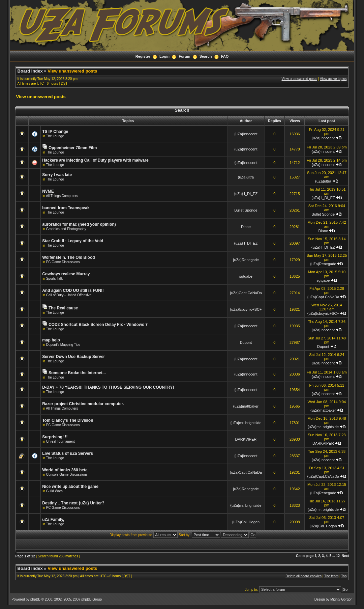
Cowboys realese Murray (66, 274)
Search (206, 56)
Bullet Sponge (246, 210)
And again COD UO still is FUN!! (73, 290)
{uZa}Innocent (246, 134)
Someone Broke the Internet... (77, 373)
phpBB (35, 599)
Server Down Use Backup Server (73, 357)
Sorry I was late (57, 175)
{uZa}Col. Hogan (246, 522)
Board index (30, 71)
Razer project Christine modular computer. (83, 404)
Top (344, 576)
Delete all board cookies (304, 576)
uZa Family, (53, 520)
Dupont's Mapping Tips (63, 345)
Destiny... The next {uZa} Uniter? (73, 503)
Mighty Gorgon (341, 599)
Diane (246, 227)
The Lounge (55, 136)
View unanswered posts (72, 71)
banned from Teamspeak (66, 208)
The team (331, 576)
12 (338, 556)
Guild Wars (54, 491)
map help (51, 340)
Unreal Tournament (60, 441)
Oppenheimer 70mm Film (73, 148)
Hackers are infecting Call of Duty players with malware (95, 160)
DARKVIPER (246, 439)
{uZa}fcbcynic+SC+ (246, 309)
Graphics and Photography (66, 229)
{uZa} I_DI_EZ (246, 194)
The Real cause (63, 308)
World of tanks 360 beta (65, 470)
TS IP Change (55, 132)
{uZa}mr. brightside (246, 423)
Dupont (246, 342)
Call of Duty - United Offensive (69, 295)
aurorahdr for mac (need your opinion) (79, 224)
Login (164, 56)
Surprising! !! (55, 437)
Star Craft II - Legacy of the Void (73, 241)
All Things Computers (62, 196)
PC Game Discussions (63, 262)
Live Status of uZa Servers (68, 453)
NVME (48, 191)
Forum (184, 56)
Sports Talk (54, 279)
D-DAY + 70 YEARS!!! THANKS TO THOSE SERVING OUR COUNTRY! (108, 387)
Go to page (305, 556)
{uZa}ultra (246, 177)
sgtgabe (246, 276)
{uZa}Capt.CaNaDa (246, 293)
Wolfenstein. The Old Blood (68, 257)
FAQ (225, 56)
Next (345, 556)
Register (143, 56)
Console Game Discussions (67, 475)
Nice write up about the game (70, 487)
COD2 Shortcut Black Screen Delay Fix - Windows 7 (98, 325)
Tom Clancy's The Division (68, 420)
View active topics (333, 79)
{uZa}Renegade (246, 260)
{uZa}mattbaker (246, 406)
